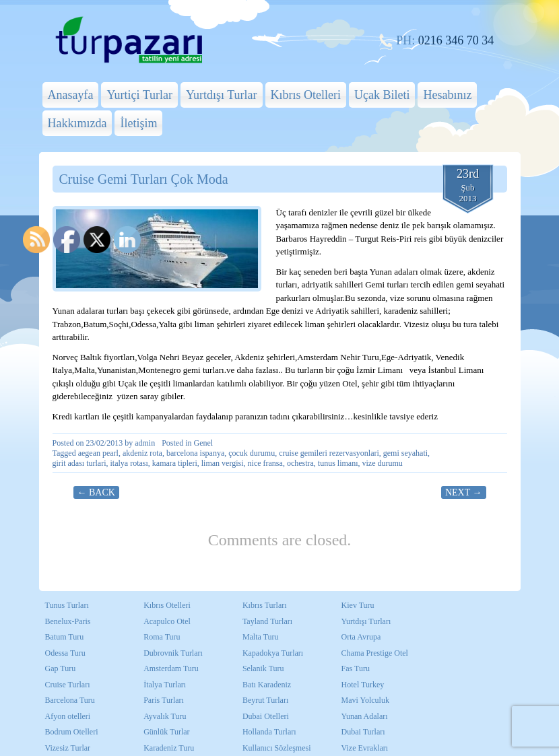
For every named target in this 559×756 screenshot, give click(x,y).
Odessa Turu (65, 653)
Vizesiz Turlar (68, 748)
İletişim (138, 123)
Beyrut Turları (265, 700)
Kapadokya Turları (273, 653)
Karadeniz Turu (169, 748)
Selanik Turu (263, 668)
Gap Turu (61, 668)
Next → (464, 492)
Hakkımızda (77, 123)
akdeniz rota (142, 453)
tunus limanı (338, 463)
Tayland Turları (267, 621)
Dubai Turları (363, 732)
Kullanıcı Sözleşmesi (277, 748)
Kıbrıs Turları (265, 605)
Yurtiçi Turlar (139, 95)
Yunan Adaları (365, 716)
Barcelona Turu (70, 700)
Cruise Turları (68, 685)
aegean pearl (98, 453)
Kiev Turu (358, 605)
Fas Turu (356, 668)
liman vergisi (223, 463)
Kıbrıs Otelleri (306, 95)
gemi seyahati (405, 453)
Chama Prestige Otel (375, 653)
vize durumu (383, 463)
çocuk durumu (252, 453)
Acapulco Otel (167, 621)
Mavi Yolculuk (365, 700)
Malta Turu (261, 637)
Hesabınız (447, 95)
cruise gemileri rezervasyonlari (329, 453)
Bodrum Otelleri (72, 732)
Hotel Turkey (363, 685)
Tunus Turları (67, 605)
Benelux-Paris (68, 621)
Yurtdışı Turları (366, 621)
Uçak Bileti (382, 95)
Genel (204, 443)
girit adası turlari (79, 463)
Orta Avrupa (361, 637)
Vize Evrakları (365, 748)
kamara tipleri (175, 463)
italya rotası (129, 463)
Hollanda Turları (269, 732)
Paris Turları (164, 700)
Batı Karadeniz (267, 685)
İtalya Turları (165, 685)
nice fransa (265, 463)
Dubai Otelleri (266, 716)
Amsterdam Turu (171, 668)
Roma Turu (162, 637)
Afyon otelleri (68, 716)
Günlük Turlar (166, 732)
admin (145, 443)
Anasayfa (71, 95)
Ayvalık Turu (165, 716)
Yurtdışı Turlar (222, 95)
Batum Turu (65, 637)
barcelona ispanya (195, 453)
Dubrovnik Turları (173, 653)
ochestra (300, 463)
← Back (96, 492)
